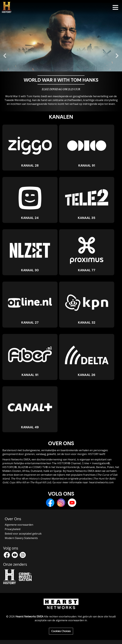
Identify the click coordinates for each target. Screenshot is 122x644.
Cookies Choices (61, 631)
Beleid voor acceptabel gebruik (23, 534)
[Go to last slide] (5, 56)
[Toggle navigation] (115, 7)
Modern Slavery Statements (21, 538)
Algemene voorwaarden (19, 525)
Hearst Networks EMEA (29, 616)
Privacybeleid (13, 529)
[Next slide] (117, 56)
